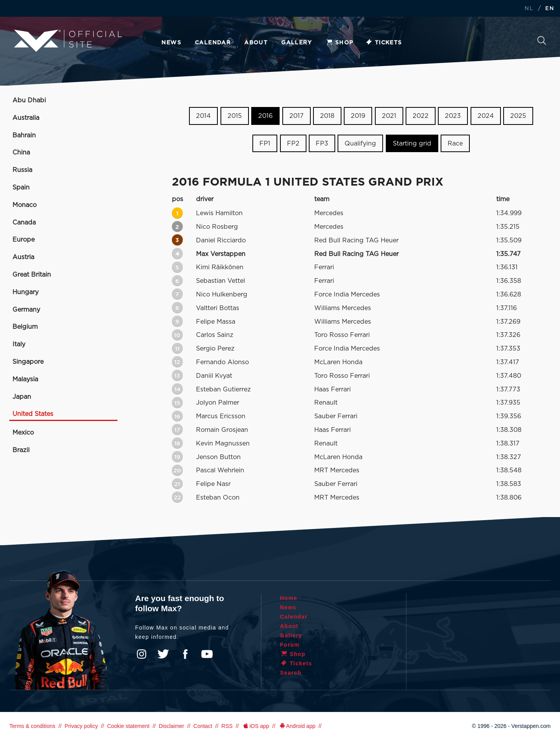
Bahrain (24, 135)
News (171, 43)
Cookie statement (128, 726)
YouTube (207, 654)
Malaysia (25, 379)
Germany (26, 310)
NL (529, 9)
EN (550, 9)
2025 (518, 116)
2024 (486, 116)
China (21, 153)
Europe (24, 240)
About (256, 43)
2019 (358, 116)
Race (455, 144)
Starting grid (412, 144)
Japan (22, 397)
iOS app (255, 726)
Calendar (213, 43)
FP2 (293, 144)
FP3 (322, 144)
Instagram (142, 654)
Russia (22, 170)
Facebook (185, 654)
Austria (23, 257)
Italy (19, 344)
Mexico (23, 433)
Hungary (25, 292)
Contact (203, 726)
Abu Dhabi (29, 100)
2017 (297, 116)
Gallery (297, 43)
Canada (24, 223)
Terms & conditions (32, 726)
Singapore (28, 362)
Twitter (163, 654)
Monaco (24, 205)
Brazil (21, 450)
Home (289, 598)
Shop (339, 43)
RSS (227, 726)
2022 (421, 116)
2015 (235, 116)
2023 (453, 116)
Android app (297, 726)
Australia (26, 118)
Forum (290, 645)
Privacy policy (81, 726)
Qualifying (360, 144)
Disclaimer (171, 726)
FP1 (265, 144)
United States (33, 414)
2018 (327, 116)
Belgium (25, 327)
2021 (389, 116)
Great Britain (32, 275)
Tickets (384, 43)
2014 (203, 116)
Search (542, 40)
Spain (21, 188)
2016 (265, 116)
